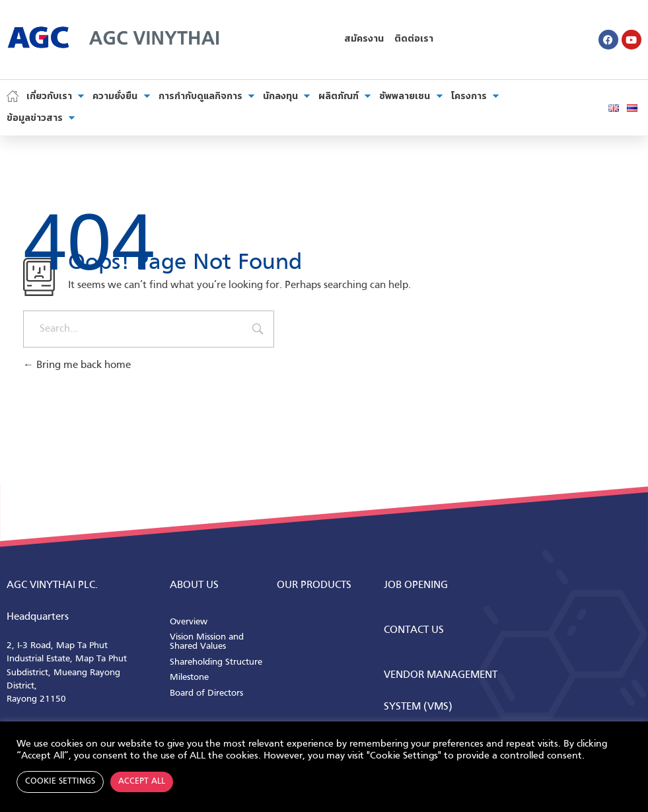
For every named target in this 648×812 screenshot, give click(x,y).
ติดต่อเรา (414, 39)
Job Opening (416, 585)
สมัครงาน (364, 39)
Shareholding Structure (216, 662)
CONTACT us (414, 630)
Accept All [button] (142, 782)
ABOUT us (194, 585)
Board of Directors (206, 693)
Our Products (314, 585)
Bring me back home (77, 365)
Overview (189, 622)
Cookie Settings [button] (60, 782)
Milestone (189, 678)
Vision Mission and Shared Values (207, 642)
